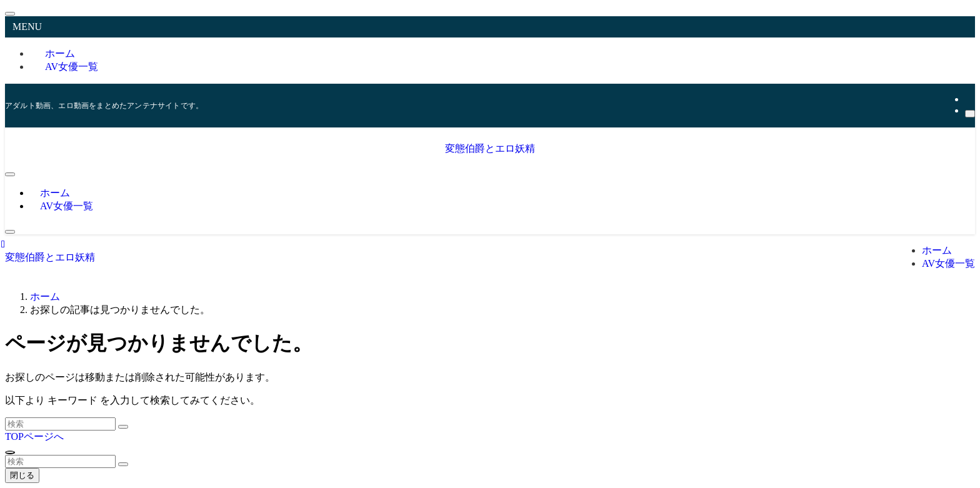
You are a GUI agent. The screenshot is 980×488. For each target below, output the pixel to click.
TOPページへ (34, 436)
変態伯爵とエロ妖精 (490, 148)
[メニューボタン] (10, 174)
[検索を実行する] (123, 427)
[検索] (970, 114)
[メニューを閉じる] (10, 14)
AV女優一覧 (72, 67)
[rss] (969, 99)
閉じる (22, 475)
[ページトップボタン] (10, 452)
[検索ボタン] (10, 232)
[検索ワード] (60, 424)
